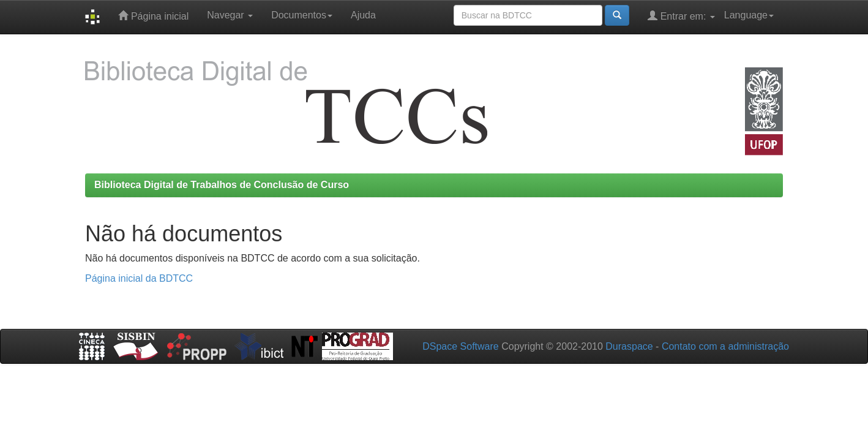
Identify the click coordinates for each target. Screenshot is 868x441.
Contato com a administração (725, 346)
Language (749, 15)
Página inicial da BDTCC (139, 278)
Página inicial (153, 16)
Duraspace (629, 346)
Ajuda (363, 15)
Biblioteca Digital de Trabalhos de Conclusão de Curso (222, 185)
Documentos (302, 15)
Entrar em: (681, 16)
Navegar (230, 15)
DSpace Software (461, 346)
